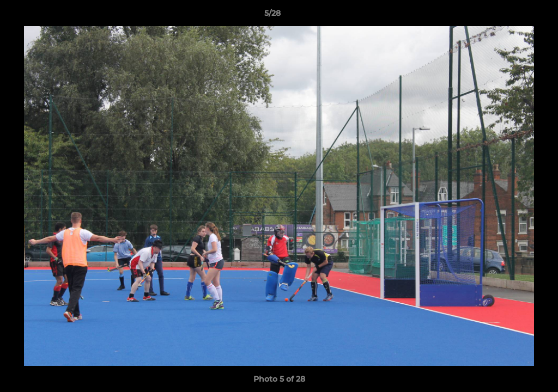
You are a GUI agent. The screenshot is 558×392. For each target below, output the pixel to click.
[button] (512, 16)
